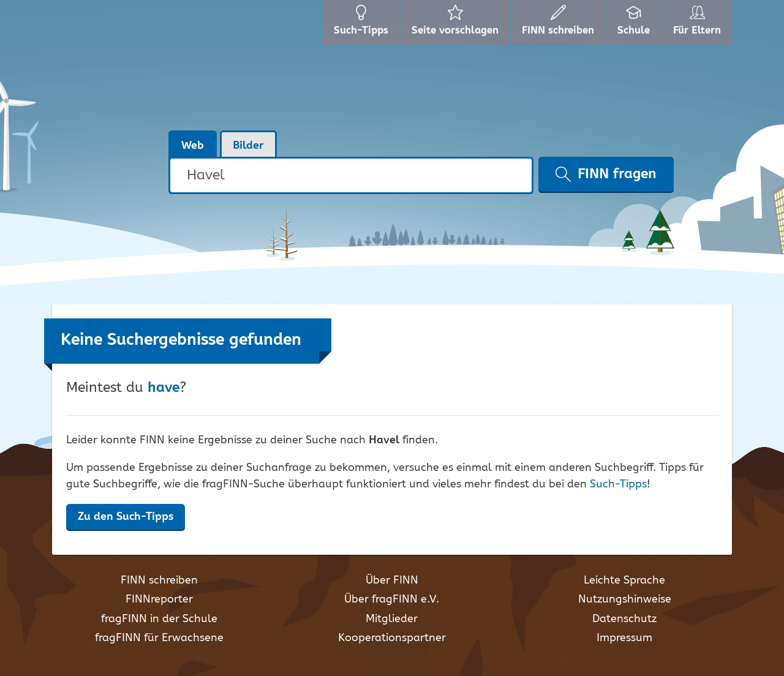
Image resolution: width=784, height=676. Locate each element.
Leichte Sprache (624, 580)
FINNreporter (159, 599)
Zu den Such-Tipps (126, 517)
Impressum (624, 638)
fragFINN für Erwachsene (159, 638)
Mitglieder (392, 619)
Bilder (248, 146)
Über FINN (392, 580)
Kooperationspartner (392, 638)
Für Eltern (697, 24)
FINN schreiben (159, 580)
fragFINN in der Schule (159, 619)
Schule (631, 24)
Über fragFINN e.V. (392, 599)
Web (193, 146)
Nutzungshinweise (625, 599)
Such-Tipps (618, 484)
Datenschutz (624, 619)
